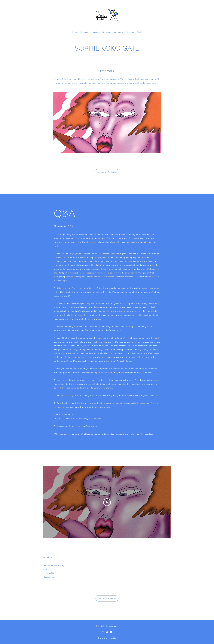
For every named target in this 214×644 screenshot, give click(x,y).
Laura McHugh (49, 573)
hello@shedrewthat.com (107, 626)
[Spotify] (107, 632)
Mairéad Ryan (49, 577)
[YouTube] (111, 632)
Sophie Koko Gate (63, 79)
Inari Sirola (48, 569)
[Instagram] (103, 632)
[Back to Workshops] (107, 598)
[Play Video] (107, 502)
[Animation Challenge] (107, 172)
